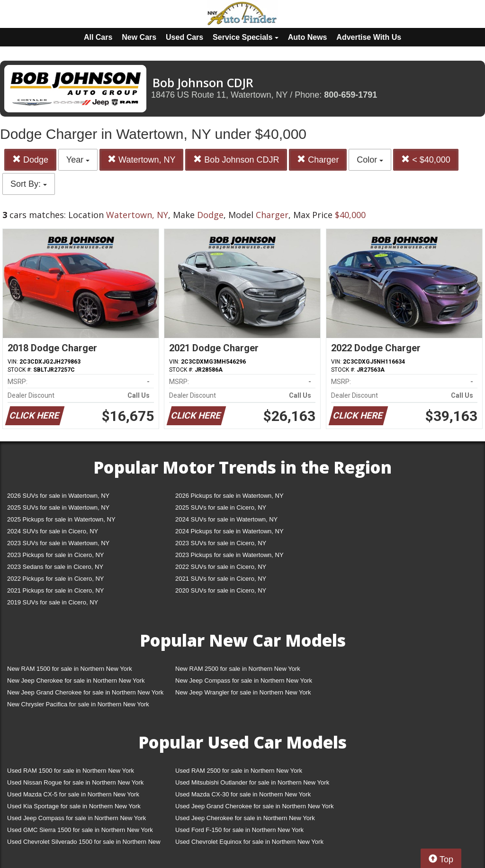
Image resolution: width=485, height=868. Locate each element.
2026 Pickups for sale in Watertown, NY (229, 496)
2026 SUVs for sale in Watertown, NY (58, 496)
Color (370, 160)
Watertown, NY (141, 160)
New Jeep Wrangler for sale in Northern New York (243, 692)
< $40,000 (426, 160)
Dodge (30, 160)
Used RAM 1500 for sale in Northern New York (71, 771)
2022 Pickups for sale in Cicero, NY (55, 579)
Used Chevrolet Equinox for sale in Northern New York (249, 842)
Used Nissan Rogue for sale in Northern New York (75, 782)
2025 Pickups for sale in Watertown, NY (61, 519)
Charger (318, 160)
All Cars (98, 37)
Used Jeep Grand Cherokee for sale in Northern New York (255, 806)
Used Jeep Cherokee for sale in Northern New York (245, 818)
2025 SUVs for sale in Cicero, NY (221, 507)
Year (78, 160)
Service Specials (246, 37)
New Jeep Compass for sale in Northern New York (244, 681)
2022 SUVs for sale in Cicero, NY (221, 567)
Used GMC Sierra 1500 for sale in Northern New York (80, 830)
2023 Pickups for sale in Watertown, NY (229, 555)
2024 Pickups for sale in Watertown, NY (229, 531)
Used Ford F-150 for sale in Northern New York (239, 830)
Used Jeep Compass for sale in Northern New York (76, 818)
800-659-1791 (350, 95)
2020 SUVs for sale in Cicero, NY (221, 590)
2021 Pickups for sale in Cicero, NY (55, 590)
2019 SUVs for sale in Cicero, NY (53, 602)
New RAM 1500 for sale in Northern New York (70, 669)
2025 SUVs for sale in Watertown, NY (58, 507)
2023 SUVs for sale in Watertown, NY (58, 543)
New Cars (139, 37)
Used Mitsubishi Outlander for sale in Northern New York (252, 782)
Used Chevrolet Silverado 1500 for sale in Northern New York (84, 844)
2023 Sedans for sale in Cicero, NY (55, 567)
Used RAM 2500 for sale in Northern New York (239, 771)
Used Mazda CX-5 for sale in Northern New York (73, 794)
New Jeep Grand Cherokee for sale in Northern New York (85, 692)
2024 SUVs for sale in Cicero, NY (53, 531)
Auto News (308, 37)
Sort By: (29, 184)
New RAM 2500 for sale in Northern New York (238, 669)
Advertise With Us (369, 37)
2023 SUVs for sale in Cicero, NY (221, 543)
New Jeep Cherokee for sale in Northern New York (76, 681)
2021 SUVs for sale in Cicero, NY (221, 579)
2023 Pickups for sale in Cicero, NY (55, 555)
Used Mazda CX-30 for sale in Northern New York (243, 794)
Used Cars (184, 37)
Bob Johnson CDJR (236, 160)
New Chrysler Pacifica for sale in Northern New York (78, 704)
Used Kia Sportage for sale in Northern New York (74, 806)
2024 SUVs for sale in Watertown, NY (226, 519)
